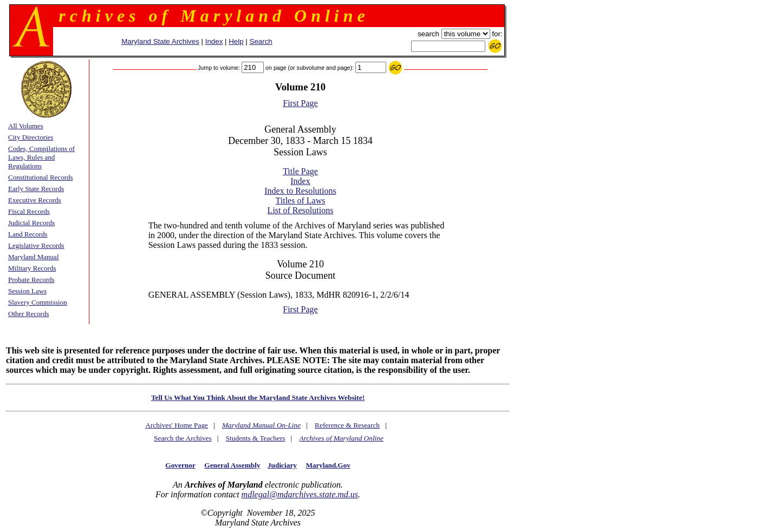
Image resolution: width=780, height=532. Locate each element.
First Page (300, 103)
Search (261, 41)
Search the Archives (183, 438)
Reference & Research (347, 425)
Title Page (300, 171)
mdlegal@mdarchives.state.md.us (300, 494)
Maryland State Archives (160, 41)
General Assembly (232, 465)
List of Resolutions (301, 210)
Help (236, 41)
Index (214, 41)
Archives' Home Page (177, 425)
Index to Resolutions (300, 191)
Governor (180, 465)
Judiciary (282, 465)
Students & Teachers (256, 438)
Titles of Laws (301, 201)
